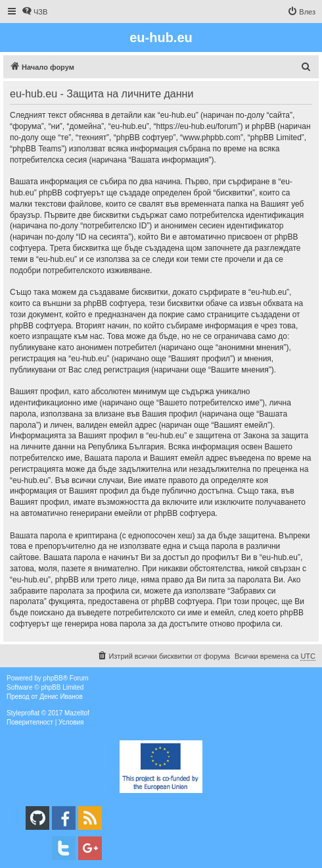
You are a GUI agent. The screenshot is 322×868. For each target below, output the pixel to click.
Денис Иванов (61, 697)
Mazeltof (77, 713)
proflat (30, 713)
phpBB (53, 678)
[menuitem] (34, 12)
